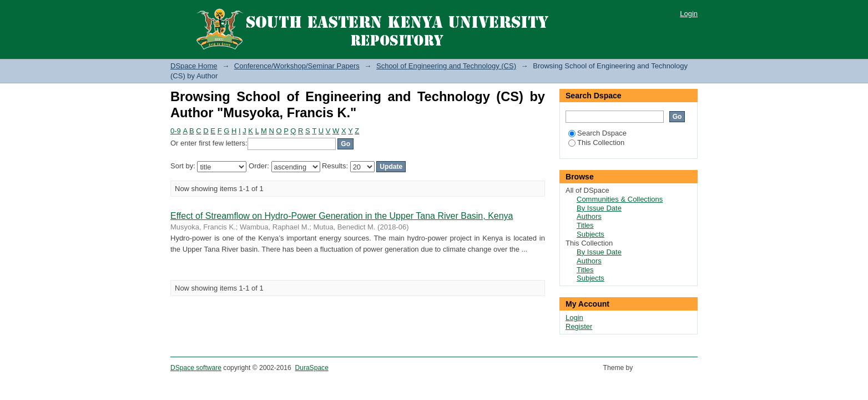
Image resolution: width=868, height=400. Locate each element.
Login (689, 14)
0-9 (176, 131)
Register (579, 326)
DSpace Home (194, 66)
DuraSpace (311, 368)
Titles (585, 225)
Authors (589, 216)
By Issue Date (599, 208)
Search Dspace (597, 133)
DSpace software (196, 368)
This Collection (596, 142)
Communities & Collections (620, 199)
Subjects (591, 234)
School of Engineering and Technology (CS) (446, 66)
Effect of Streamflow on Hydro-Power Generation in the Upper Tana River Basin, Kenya (342, 216)
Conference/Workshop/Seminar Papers (297, 66)
